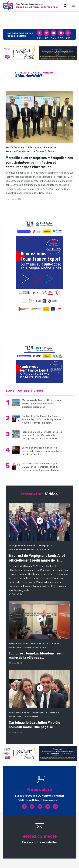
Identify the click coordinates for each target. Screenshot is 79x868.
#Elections (15, 648)
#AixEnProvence (15, 147)
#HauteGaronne (18, 643)
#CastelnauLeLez (19, 713)
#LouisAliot (44, 550)
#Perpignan (45, 546)
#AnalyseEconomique (18, 151)
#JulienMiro (32, 717)
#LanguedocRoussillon (22, 546)
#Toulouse (53, 643)
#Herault (38, 713)
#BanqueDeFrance (45, 151)
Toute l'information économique (37, 6)
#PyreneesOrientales (21, 550)
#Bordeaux (34, 147)
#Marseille (50, 147)
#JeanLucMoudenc (36, 648)
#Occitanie (37, 643)
